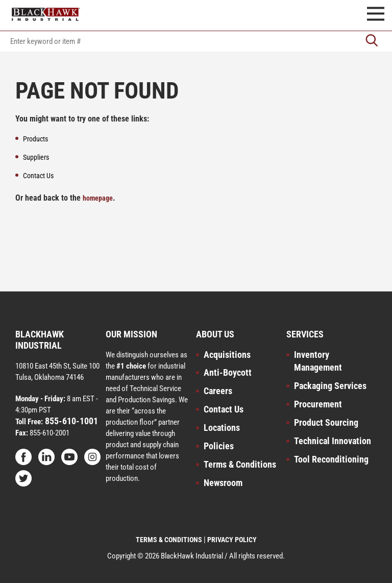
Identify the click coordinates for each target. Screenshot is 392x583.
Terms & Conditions (240, 464)
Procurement (318, 404)
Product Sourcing (326, 422)
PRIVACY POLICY (232, 540)
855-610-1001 (70, 421)
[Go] (372, 41)
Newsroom (223, 483)
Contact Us (224, 409)
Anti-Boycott (228, 372)
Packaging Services (330, 386)
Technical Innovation (333, 441)
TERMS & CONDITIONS (169, 540)
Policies (219, 446)
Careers (218, 391)
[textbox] (196, 41)
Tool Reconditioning (331, 459)
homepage (98, 198)
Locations (222, 428)
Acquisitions (227, 355)
